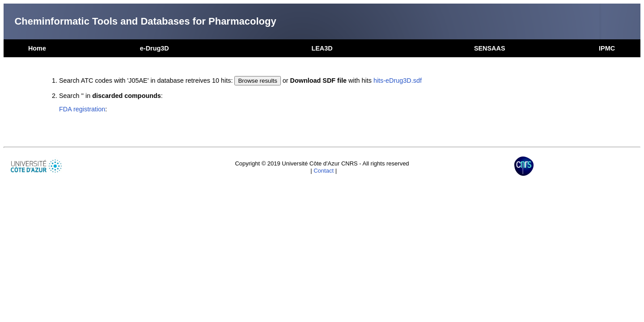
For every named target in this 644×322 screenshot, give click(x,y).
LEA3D (322, 48)
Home (37, 48)
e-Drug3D (155, 48)
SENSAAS (490, 48)
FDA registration (82, 109)
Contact (324, 171)
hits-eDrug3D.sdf (398, 80)
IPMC (607, 48)
